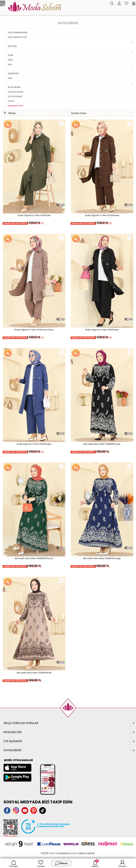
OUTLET (11, 101)
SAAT (10, 64)
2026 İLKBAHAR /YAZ (17, 37)
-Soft (49, 851)
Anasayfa (14, 863)
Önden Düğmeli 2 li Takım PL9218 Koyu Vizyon (34, 330)
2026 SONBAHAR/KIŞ (17, 32)
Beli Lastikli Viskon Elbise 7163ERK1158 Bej (34, 673)
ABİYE (10, 60)
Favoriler (41, 863)
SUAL (10, 78)
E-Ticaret (57, 851)
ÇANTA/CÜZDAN (15, 92)
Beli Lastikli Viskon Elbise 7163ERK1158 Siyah (102, 444)
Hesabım (122, 863)
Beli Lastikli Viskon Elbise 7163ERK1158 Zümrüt (34, 558)
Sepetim (95, 863)
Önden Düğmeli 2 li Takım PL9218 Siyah (102, 330)
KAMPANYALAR (15, 106)
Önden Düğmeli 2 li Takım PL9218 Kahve (102, 215)
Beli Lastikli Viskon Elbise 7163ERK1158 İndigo (102, 558)
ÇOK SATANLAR (15, 96)
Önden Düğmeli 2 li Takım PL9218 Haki (34, 215)
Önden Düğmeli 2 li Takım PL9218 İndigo (34, 444)
